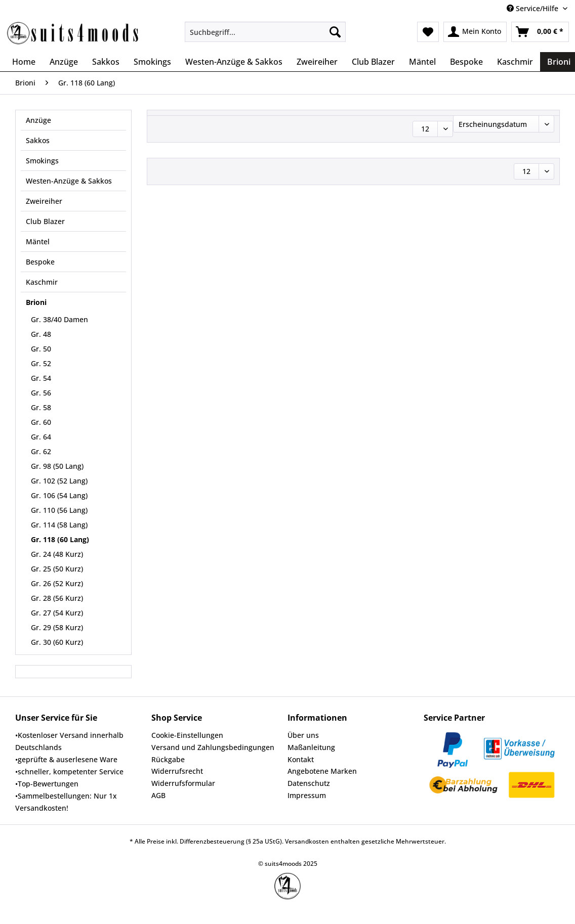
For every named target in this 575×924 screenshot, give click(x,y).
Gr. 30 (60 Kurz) (57, 642)
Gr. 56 (41, 393)
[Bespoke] (466, 62)
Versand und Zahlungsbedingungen (213, 747)
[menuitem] (265, 37)
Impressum (307, 795)
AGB (158, 795)
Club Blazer (45, 221)
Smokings (42, 161)
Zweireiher (44, 201)
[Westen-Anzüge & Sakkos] (234, 62)
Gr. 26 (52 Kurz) (57, 583)
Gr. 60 (41, 422)
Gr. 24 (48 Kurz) (57, 554)
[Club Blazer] (373, 62)
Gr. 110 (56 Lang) (59, 510)
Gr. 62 (41, 451)
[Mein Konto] (475, 32)
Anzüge (38, 120)
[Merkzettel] (428, 32)
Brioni (36, 302)
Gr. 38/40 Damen (59, 319)
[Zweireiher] (317, 62)
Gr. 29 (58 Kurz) (57, 627)
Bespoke (40, 262)
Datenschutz (309, 783)
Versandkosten (307, 841)
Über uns (303, 735)
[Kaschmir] (515, 62)
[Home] (24, 62)
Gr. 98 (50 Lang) (57, 466)
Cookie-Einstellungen (187, 735)
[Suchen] (335, 32)
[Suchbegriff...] (265, 32)
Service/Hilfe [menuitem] (533, 8)
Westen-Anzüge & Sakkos (69, 181)
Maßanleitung (311, 747)
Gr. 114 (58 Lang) (59, 525)
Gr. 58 (41, 407)
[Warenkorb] (540, 32)
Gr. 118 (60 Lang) (60, 539)
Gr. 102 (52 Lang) (59, 481)
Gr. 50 (41, 349)
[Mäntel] (422, 62)
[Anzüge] (64, 62)
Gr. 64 (41, 437)
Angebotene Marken (322, 771)
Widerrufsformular (183, 783)
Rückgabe (168, 759)
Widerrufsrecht (177, 771)
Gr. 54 (41, 378)
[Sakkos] (106, 62)
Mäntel (38, 241)
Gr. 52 (41, 363)
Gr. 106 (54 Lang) (59, 495)
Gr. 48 (41, 334)
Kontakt (301, 759)
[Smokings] (152, 62)
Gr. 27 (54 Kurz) (57, 613)
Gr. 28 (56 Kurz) (57, 598)
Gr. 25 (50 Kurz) (57, 569)
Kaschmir (42, 282)
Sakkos (38, 140)
